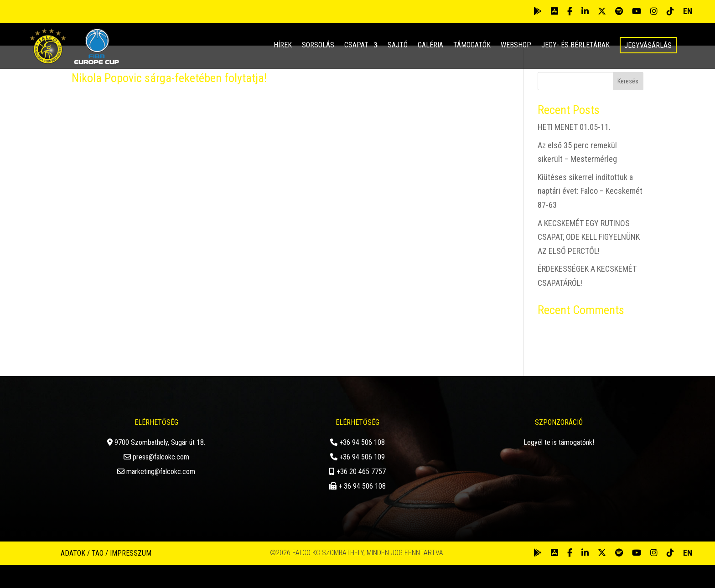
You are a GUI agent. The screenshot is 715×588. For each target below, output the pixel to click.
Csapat (356, 46)
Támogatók (472, 46)
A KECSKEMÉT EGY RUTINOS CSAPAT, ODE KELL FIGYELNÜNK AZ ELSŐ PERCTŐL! (589, 260)
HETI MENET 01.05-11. (574, 150)
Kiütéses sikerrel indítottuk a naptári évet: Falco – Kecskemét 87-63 (590, 214)
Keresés (628, 104)
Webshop (516, 46)
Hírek (283, 46)
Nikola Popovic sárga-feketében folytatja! (169, 101)
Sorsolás (318, 46)
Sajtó (398, 46)
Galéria (430, 46)
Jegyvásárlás (648, 45)
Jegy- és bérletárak (575, 46)
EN (688, 11)
